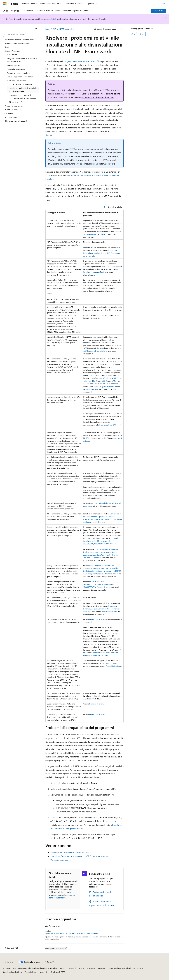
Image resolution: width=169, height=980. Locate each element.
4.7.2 (85, 384)
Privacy (101, 968)
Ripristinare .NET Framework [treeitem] (21, 84)
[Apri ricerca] (157, 4)
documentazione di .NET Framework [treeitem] (20, 40)
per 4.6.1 (92, 381)
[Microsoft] (5, 4)
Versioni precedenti (68, 968)
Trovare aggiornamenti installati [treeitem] (20, 77)
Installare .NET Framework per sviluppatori (70, 852)
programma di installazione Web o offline (83, 61)
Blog (80, 968)
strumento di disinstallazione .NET (98, 97)
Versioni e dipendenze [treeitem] (16, 69)
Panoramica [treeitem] (12, 55)
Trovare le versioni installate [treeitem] (18, 73)
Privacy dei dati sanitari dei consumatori (125, 968)
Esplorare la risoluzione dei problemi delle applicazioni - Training (72, 933)
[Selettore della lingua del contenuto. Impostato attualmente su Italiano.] (9, 962)
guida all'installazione (110, 386)
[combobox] (21, 35)
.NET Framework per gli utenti (95, 234)
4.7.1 (113, 381)
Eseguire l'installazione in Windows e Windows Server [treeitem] (22, 60)
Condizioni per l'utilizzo (12, 972)
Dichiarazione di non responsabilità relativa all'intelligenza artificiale (30, 968)
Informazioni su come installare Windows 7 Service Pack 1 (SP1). (101, 654)
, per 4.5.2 (112, 378)
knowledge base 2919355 (109, 425)
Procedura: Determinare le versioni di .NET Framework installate (80, 856)
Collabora (91, 968)
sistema (49, 135)
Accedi (163, 3)
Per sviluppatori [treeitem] (14, 65)
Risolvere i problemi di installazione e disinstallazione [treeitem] (24, 90)
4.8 (94, 384)
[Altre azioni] (121, 29)
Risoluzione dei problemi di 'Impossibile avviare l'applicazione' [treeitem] (23, 97)
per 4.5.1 (103, 378)
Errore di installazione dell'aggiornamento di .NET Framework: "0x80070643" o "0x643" (99, 584)
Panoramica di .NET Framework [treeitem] (18, 43)
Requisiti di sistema (109, 612)
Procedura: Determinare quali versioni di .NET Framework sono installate (102, 253)
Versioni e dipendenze (60, 860)
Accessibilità (30, 972)
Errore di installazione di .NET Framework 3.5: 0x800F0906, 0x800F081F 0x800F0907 (100, 541)
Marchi (43, 972)
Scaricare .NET (158, 11)
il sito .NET (60, 94)
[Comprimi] (36, 29)
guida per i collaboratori (62, 896)
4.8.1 (105, 384)
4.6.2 (103, 381)
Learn (48, 29)
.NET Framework (66, 29)
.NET (54, 29)
